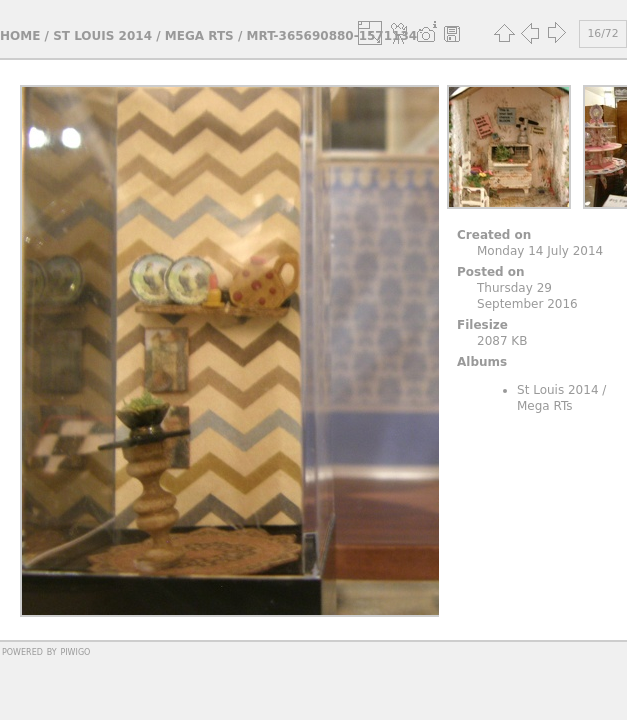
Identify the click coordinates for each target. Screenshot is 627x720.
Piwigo (75, 651)
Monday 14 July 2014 (540, 251)
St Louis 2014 (102, 36)
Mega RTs (199, 36)
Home (20, 36)
